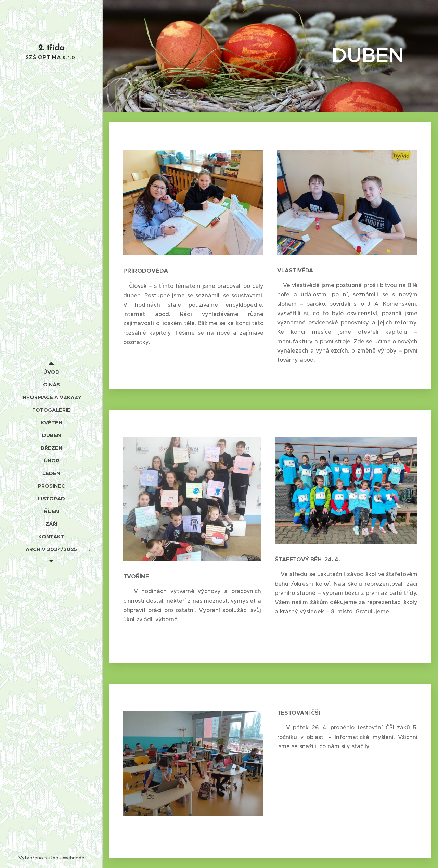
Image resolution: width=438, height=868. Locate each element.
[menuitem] (51, 372)
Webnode (74, 858)
